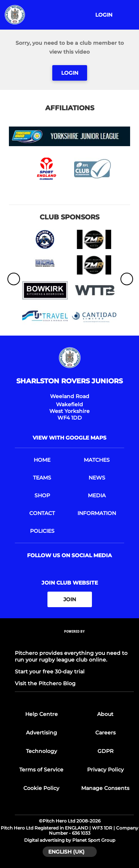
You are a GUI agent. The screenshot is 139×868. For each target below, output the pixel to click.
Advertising (42, 733)
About (105, 714)
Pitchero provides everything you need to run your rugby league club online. (71, 656)
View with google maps (69, 438)
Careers (105, 733)
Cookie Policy (41, 788)
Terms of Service (41, 770)
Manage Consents (105, 788)
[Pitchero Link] (75, 641)
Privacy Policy (105, 770)
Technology (42, 751)
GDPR (105, 751)
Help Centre (42, 714)
